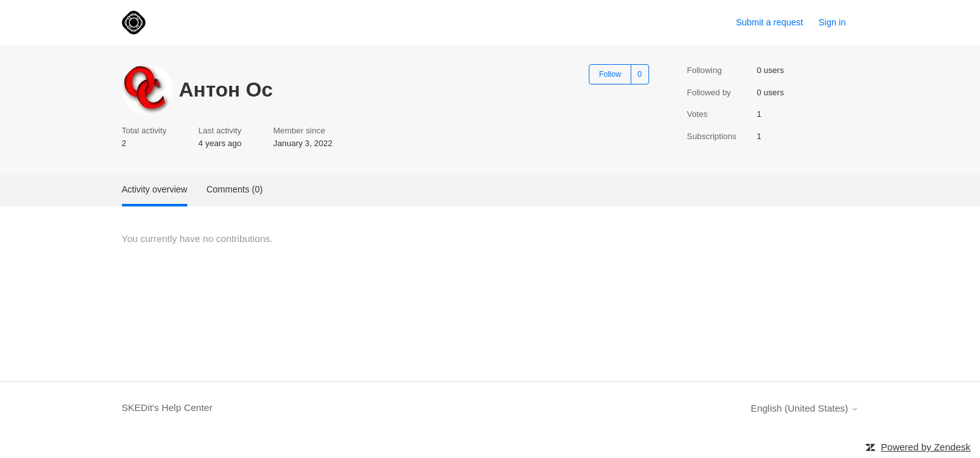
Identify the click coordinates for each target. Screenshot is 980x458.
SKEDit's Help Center (167, 407)
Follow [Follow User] (610, 74)
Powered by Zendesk (926, 447)
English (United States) (805, 408)
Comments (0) (235, 189)
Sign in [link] (832, 22)
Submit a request (770, 22)
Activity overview (155, 189)
